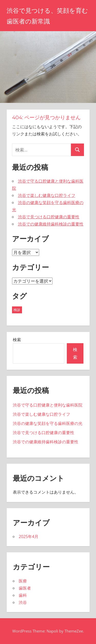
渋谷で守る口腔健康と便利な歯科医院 (48, 405)
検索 (17, 340)
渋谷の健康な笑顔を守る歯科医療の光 (48, 423)
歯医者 (25, 588)
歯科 (23, 595)
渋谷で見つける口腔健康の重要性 (49, 217)
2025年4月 (29, 536)
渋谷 (23, 602)
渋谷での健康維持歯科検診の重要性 (51, 224)
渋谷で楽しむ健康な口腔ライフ (47, 195)
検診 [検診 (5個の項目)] (17, 310)
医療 (23, 581)
